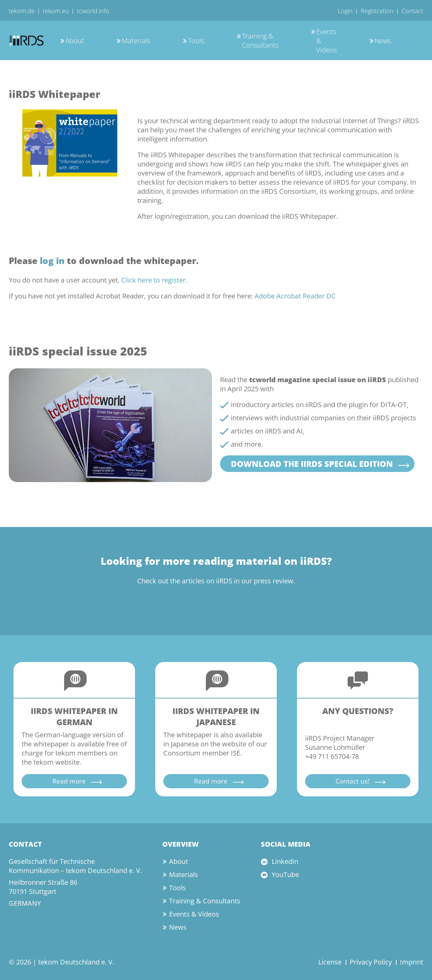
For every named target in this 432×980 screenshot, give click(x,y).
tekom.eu (56, 11)
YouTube (285, 875)
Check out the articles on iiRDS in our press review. (216, 581)
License (330, 962)
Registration (377, 11)
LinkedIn (285, 861)
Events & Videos (194, 914)
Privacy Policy (371, 962)
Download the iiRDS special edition (312, 464)
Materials (136, 41)
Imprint (412, 962)
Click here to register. (154, 280)
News (383, 41)
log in (52, 261)
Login (345, 11)
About (75, 41)
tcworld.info (93, 11)
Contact (412, 11)
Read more (69, 781)
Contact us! (352, 781)
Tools (196, 41)
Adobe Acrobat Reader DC (295, 296)
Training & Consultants (260, 41)
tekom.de (22, 11)
